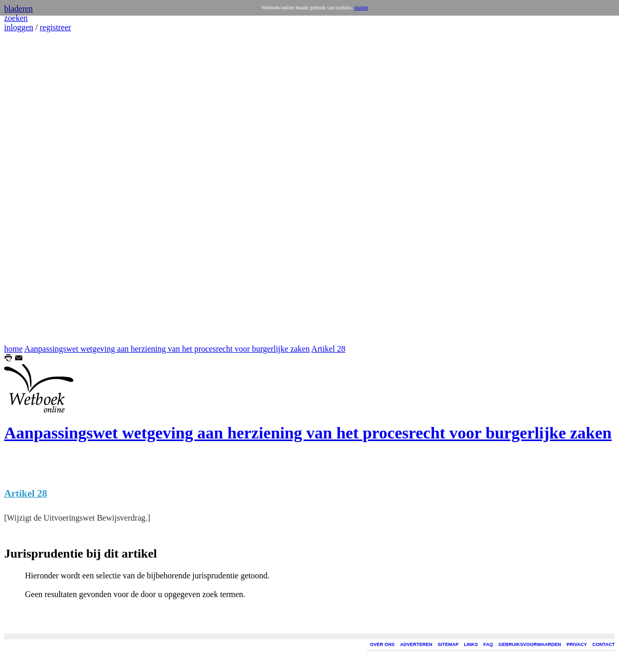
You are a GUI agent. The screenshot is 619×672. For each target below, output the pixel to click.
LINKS (471, 644)
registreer (55, 27)
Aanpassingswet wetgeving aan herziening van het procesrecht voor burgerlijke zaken (167, 349)
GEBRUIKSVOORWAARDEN (530, 644)
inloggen (19, 27)
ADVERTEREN (416, 644)
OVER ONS (383, 644)
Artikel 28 (328, 349)
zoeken (16, 18)
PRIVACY (577, 644)
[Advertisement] (35, 188)
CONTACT (604, 644)
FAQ (488, 644)
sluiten (361, 8)
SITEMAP (448, 644)
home (14, 349)
